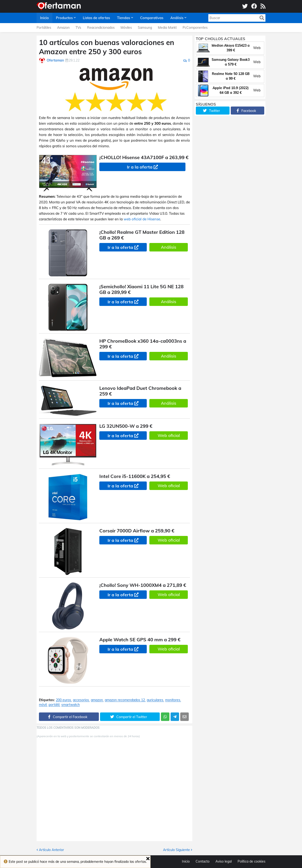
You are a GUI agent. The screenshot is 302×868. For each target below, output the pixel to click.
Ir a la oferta (140, 167)
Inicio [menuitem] (44, 18)
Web (257, 48)
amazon (97, 700)
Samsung (145, 28)
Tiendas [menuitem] (124, 18)
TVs (78, 28)
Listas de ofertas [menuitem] (96, 18)
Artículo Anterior (51, 850)
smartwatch (71, 705)
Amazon (63, 28)
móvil (43, 705)
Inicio (186, 861)
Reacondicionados (101, 28)
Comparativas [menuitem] (152, 18)
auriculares (155, 700)
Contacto (203, 861)
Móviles (126, 28)
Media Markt (167, 28)
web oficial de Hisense (142, 219)
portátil (54, 705)
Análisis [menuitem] (177, 18)
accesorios (81, 700)
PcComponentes (195, 28)
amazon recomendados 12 (125, 700)
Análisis (169, 247)
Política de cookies (252, 861)
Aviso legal (224, 861)
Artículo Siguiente (176, 850)
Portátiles (44, 28)
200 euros (63, 700)
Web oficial (169, 435)
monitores (173, 700)
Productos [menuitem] (64, 18)
